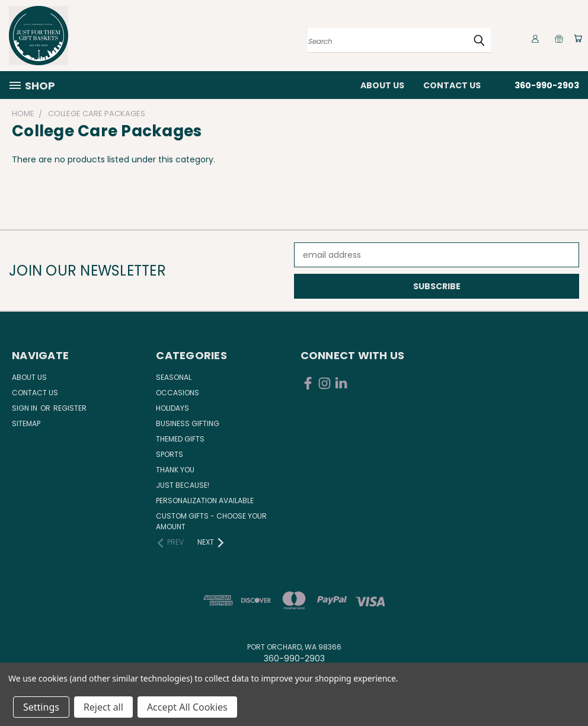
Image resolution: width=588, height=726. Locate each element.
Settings (41, 707)
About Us (382, 85)
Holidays (172, 408)
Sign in (25, 408)
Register (70, 408)
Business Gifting (188, 423)
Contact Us (452, 85)
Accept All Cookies (187, 707)
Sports (170, 454)
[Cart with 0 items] (576, 39)
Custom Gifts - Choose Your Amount (211, 521)
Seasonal (174, 377)
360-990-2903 (547, 85)
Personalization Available (205, 500)
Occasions (178, 393)
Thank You (175, 470)
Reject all (103, 707)
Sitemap (26, 423)
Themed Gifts (180, 439)
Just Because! (183, 485)
